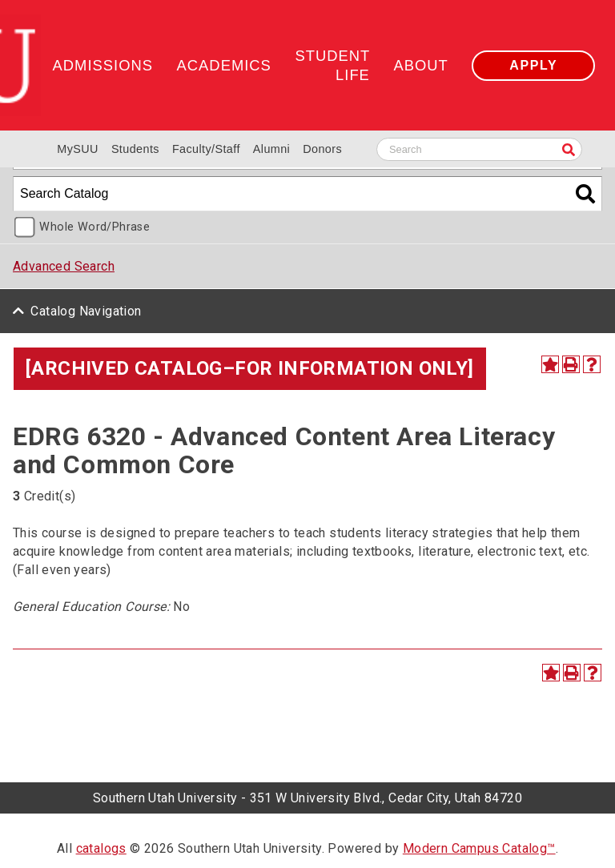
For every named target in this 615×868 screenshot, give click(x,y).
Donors (322, 149)
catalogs (101, 848)
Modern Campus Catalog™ (479, 848)
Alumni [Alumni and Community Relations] (271, 149)
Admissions (103, 65)
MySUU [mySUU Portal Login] (78, 149)
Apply (533, 65)
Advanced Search (64, 266)
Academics (224, 65)
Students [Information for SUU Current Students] (135, 149)
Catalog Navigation (86, 311)
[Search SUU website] (479, 149)
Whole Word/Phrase (94, 227)
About (420, 65)
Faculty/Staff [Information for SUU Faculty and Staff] (206, 149)
